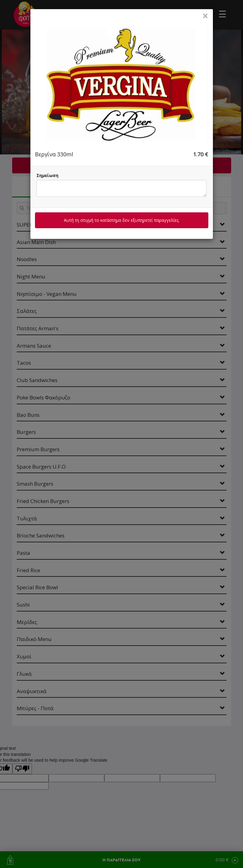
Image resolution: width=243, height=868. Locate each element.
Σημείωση (47, 175)
